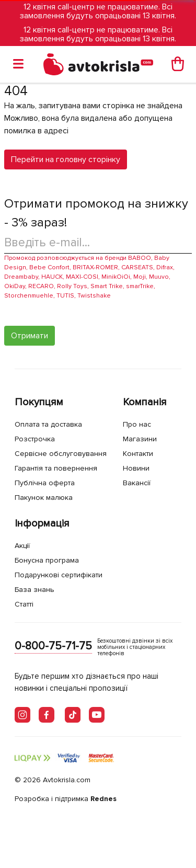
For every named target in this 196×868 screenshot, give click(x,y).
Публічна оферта (45, 483)
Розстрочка (35, 439)
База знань (34, 590)
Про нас (137, 424)
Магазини (140, 439)
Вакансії (137, 483)
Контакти (138, 454)
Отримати (30, 336)
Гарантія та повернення (56, 468)
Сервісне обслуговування (61, 454)
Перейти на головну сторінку (66, 159)
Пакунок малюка (44, 498)
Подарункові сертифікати (59, 575)
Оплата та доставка (48, 424)
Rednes (103, 799)
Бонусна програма (47, 560)
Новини (136, 468)
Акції (22, 546)
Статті (24, 604)
